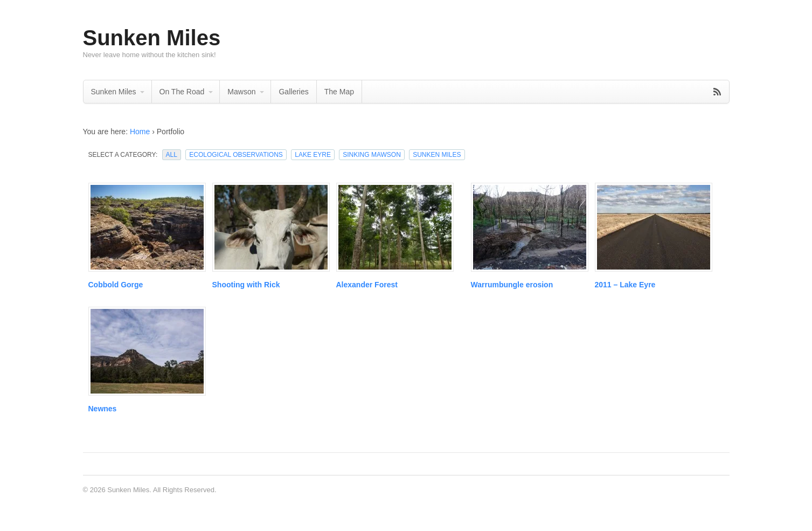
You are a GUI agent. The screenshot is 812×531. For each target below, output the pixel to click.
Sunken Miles (152, 38)
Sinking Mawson (372, 155)
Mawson (241, 92)
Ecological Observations (236, 155)
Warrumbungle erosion (512, 285)
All (172, 155)
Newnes (103, 409)
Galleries (293, 92)
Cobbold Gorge (116, 285)
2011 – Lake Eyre (625, 285)
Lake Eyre (313, 155)
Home (140, 132)
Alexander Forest (367, 285)
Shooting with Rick (246, 285)
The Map (339, 92)
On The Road (182, 92)
